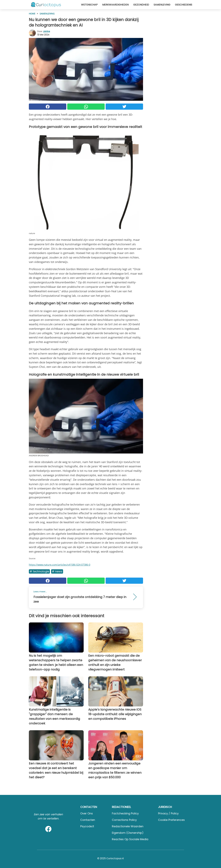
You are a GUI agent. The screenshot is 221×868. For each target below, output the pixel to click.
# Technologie (39, 571)
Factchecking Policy (125, 813)
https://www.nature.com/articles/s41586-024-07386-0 (60, 565)
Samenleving (162, 5)
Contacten (88, 820)
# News (57, 571)
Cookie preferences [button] (171, 820)
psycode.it (87, 826)
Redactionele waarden (128, 826)
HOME (32, 14)
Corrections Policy (124, 820)
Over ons (87, 813)
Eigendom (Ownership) (128, 833)
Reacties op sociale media (130, 839)
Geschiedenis (184, 5)
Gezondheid (141, 5)
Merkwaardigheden (115, 5)
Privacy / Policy (168, 813)
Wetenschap (89, 5)
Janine (47, 31)
